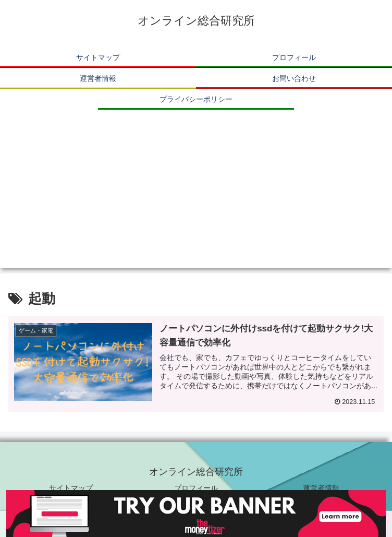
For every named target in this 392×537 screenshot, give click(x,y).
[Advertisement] (196, 195)
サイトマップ (71, 488)
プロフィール (196, 488)
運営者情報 (321, 488)
